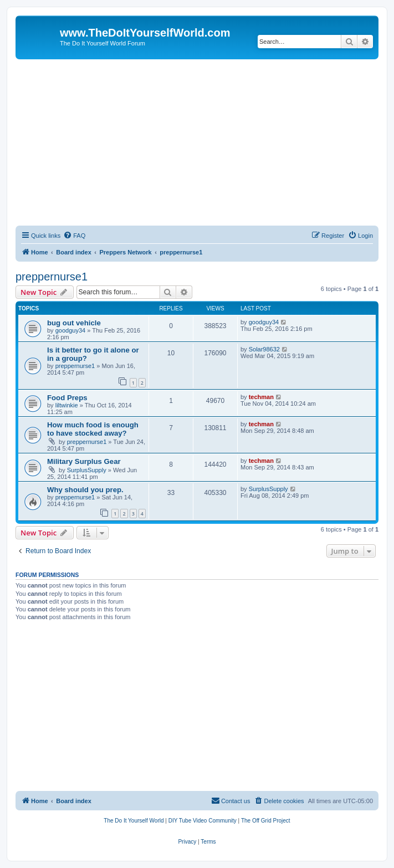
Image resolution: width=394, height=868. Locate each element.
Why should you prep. (85, 490)
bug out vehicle (74, 323)
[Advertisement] (197, 142)
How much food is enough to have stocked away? (93, 429)
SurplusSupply (87, 470)
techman (261, 397)
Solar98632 (264, 349)
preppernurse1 (52, 277)
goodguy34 (70, 330)
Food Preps (67, 398)
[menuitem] (74, 236)
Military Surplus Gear (84, 461)
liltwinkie (67, 405)
